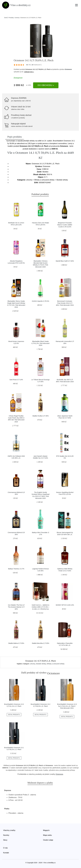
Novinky (6, 835)
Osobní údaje (48, 840)
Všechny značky (9, 830)
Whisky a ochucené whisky (56, 664)
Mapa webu (48, 835)
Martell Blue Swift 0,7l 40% (65, 261)
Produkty (11, 18)
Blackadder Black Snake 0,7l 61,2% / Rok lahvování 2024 (40, 343)
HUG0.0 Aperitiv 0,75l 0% (40, 301)
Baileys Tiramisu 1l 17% (16, 569)
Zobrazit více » (29, 72)
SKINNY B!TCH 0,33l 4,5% (65, 605)
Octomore (68, 69)
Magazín (46, 830)
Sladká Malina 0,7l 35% (16, 643)
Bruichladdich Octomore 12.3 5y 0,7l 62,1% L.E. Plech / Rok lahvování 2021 (67, 706)
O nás (5, 848)
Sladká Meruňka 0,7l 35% (40, 643)
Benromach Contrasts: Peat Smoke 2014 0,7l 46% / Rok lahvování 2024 (65, 303)
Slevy (5, 840)
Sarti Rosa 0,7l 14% (16, 380)
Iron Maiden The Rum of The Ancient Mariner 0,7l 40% (16, 607)
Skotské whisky (41, 664)
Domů (6, 18)
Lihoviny (17, 18)
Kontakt (6, 853)
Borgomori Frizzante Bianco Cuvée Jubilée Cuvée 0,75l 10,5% (65, 225)
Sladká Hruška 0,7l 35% (40, 416)
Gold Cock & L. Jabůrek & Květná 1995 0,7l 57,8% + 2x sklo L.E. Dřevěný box (40, 607)
